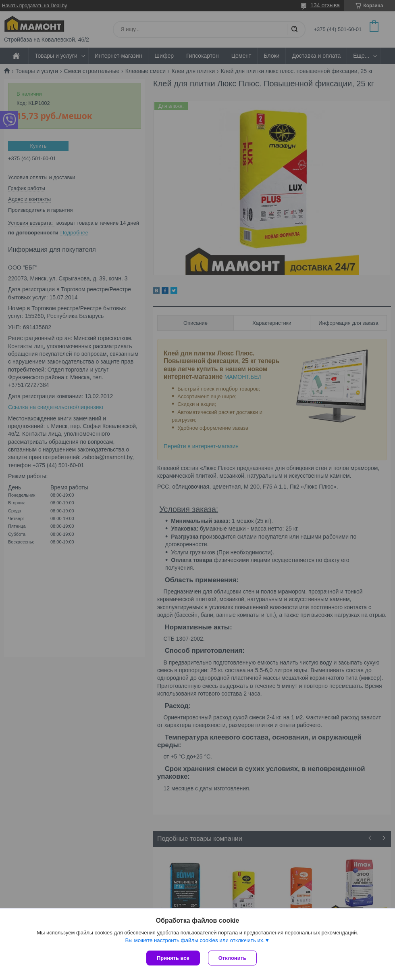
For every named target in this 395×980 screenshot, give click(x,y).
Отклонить (232, 958)
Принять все (173, 958)
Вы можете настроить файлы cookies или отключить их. (195, 940)
